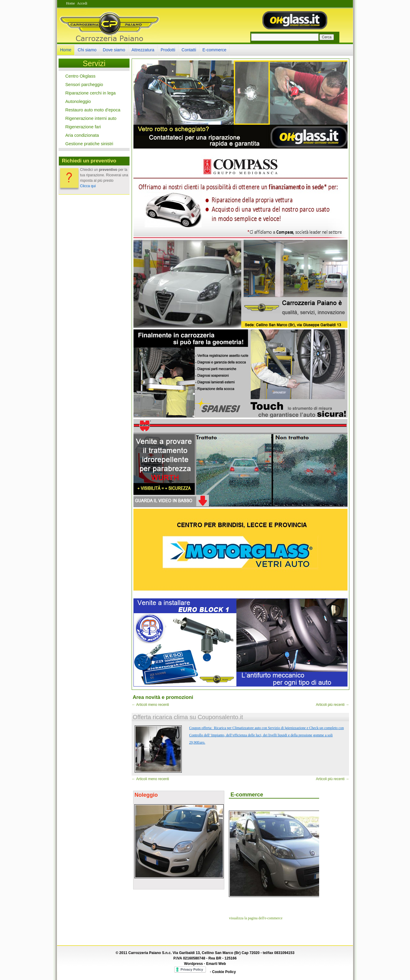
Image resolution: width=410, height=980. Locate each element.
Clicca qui (88, 186)
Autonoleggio (78, 101)
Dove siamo (114, 50)
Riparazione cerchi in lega (90, 93)
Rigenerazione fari (83, 127)
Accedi (82, 3)
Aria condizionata (82, 135)
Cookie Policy (224, 972)
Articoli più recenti (332, 705)
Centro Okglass (80, 76)
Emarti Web (216, 964)
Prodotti (168, 50)
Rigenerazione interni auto (91, 118)
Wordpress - (195, 964)
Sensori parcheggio (84, 85)
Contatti (189, 50)
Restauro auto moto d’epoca (93, 110)
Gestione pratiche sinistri (89, 144)
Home (70, 3)
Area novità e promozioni (163, 697)
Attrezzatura (143, 50)
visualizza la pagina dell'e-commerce (256, 918)
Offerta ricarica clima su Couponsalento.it (188, 717)
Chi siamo (87, 50)
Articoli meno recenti (150, 705)
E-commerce (215, 50)
